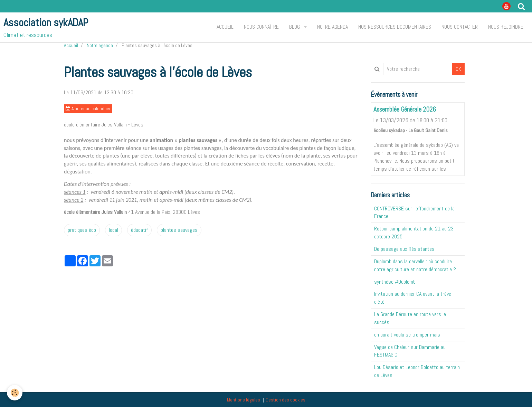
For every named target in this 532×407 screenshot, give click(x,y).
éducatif (139, 230)
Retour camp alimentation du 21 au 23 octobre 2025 (414, 233)
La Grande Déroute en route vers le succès (410, 318)
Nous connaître (261, 27)
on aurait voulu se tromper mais (407, 335)
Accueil (225, 27)
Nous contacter (460, 27)
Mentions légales (244, 400)
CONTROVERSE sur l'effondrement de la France (414, 212)
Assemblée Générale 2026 (405, 110)
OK (458, 69)
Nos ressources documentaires (395, 27)
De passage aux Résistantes (404, 249)
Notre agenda (332, 27)
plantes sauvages (179, 230)
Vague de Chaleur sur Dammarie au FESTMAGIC (410, 351)
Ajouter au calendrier (88, 109)
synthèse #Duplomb (395, 282)
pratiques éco (82, 230)
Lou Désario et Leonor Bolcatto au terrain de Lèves (417, 371)
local (113, 230)
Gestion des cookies (286, 400)
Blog (295, 27)
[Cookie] (15, 393)
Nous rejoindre (506, 27)
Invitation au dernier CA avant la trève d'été (413, 298)
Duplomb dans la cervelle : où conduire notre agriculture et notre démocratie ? (415, 265)
